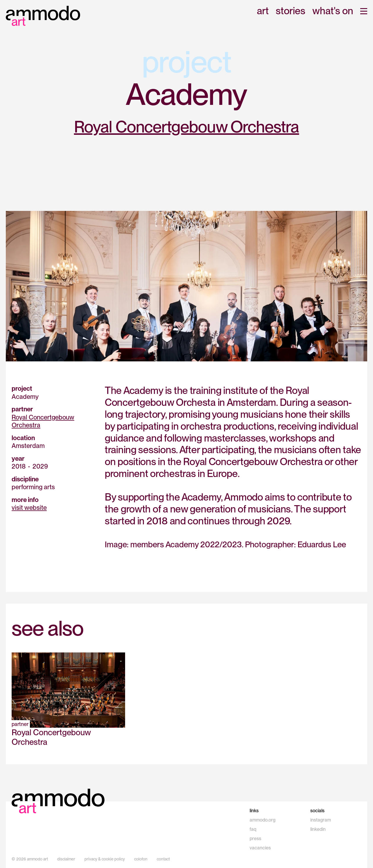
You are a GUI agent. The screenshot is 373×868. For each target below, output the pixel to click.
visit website (29, 507)
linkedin (318, 829)
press (255, 839)
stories (291, 11)
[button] (364, 11)
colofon (141, 859)
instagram (321, 820)
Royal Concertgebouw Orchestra (187, 127)
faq (253, 829)
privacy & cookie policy (105, 859)
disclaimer (66, 859)
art (263, 11)
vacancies (260, 848)
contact (163, 859)
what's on (333, 11)
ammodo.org (263, 820)
